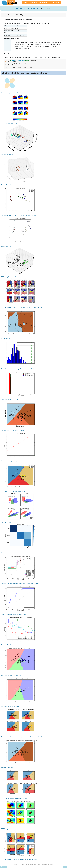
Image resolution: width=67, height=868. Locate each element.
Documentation (43, 2)
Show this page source (47, 865)
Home (25, 3)
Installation (33, 3)
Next (65, 867)
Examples (56, 3)
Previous (3, 867)
